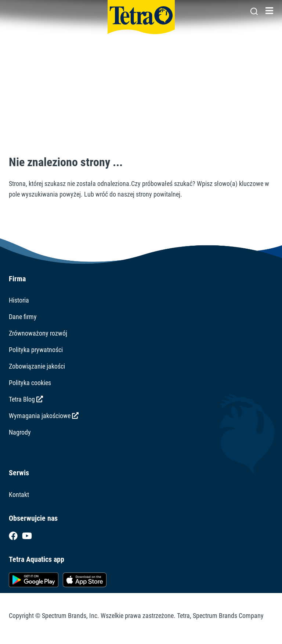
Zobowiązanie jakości (37, 366)
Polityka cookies (30, 383)
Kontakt (19, 495)
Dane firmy (23, 317)
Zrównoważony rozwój (38, 333)
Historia (19, 300)
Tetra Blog (26, 399)
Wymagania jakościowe (44, 416)
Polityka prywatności (36, 350)
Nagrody (20, 432)
